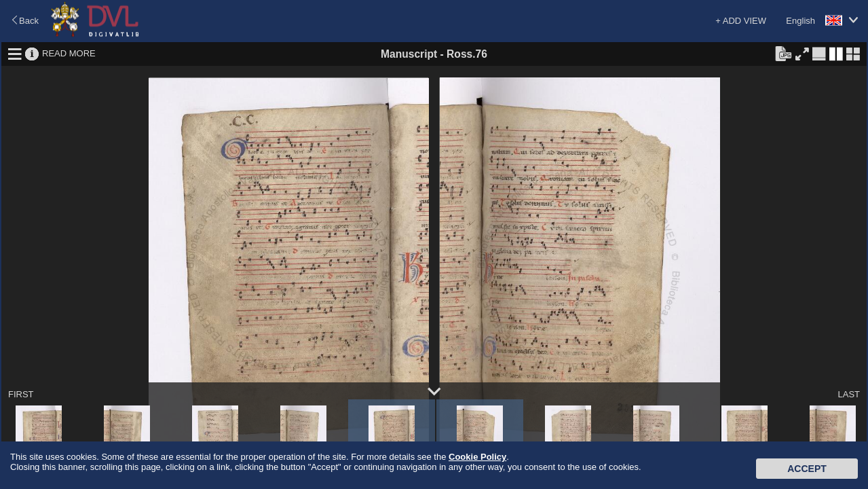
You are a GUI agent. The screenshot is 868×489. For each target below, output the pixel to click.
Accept (807, 469)
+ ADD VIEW (741, 21)
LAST (849, 394)
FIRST (21, 394)
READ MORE (69, 53)
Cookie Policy (477, 457)
